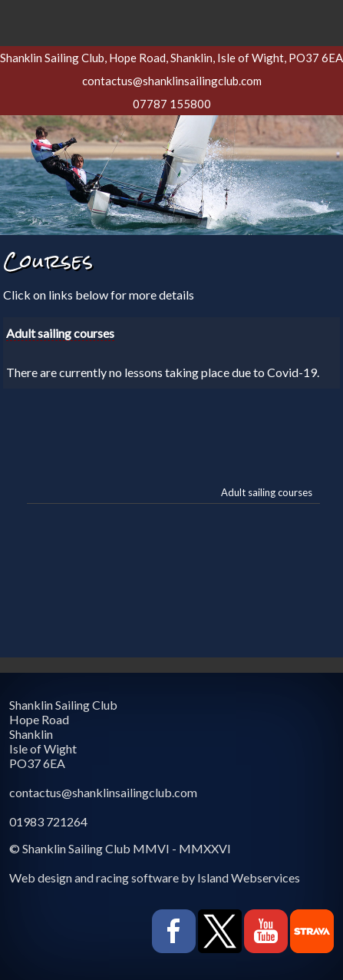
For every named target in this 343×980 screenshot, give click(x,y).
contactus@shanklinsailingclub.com (172, 81)
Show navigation (172, 19)
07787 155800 (172, 104)
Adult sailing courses (267, 492)
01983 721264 (48, 821)
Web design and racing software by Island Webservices (155, 877)
